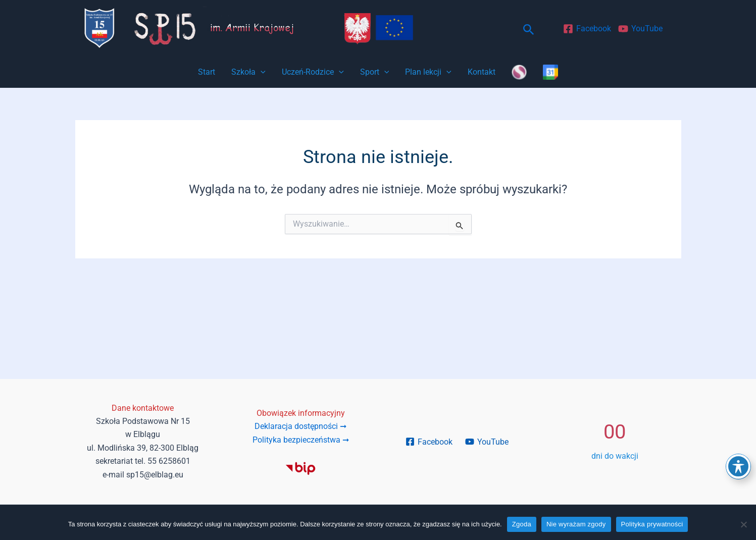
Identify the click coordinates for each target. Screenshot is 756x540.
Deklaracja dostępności (300, 426)
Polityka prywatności (652, 524)
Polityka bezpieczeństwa (301, 440)
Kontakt (482, 72)
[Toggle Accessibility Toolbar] (738, 466)
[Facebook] (587, 29)
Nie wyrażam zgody (576, 524)
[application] (261, 72)
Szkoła (248, 72)
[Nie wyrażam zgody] (743, 524)
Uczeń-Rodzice (313, 72)
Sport (375, 72)
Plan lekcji (428, 72)
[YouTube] (641, 29)
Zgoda (522, 524)
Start (207, 72)
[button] (529, 30)
